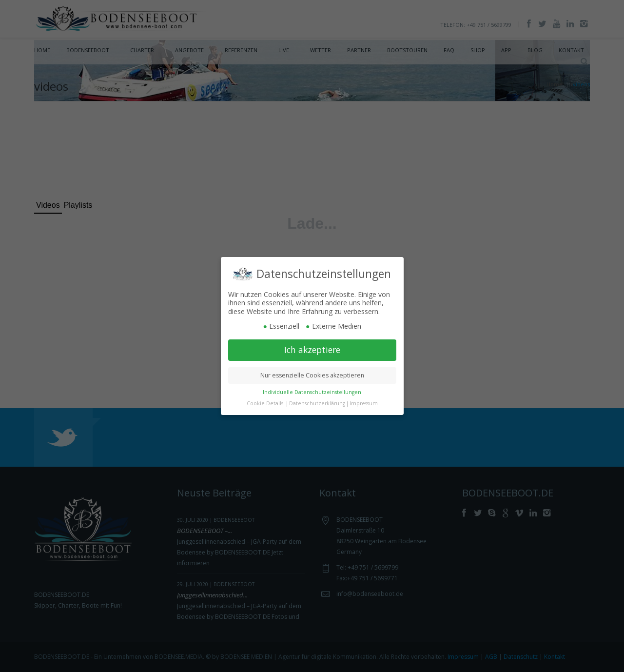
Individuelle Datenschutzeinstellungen (312, 392)
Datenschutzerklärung (317, 403)
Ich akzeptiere (312, 350)
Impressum (364, 403)
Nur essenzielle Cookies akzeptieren (312, 375)
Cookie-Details (265, 403)
